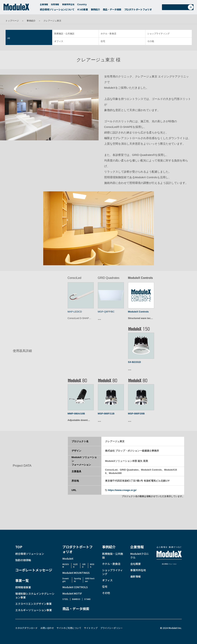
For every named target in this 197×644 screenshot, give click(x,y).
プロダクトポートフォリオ (138, 11)
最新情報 (135, 576)
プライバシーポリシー (111, 628)
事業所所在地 (68, 5)
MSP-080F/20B (136, 414)
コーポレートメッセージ (34, 570)
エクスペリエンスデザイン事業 (33, 604)
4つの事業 (82, 11)
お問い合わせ (179, 8)
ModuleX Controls (138, 312)
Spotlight (78, 580)
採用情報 (55, 5)
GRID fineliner (90, 580)
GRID (84, 566)
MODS (92, 566)
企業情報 (44, 5)
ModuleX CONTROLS (75, 587)
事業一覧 (22, 580)
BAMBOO (76, 599)
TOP (19, 547)
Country (84, 6)
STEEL (65, 599)
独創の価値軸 (23, 560)
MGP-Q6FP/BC (106, 312)
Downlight (66, 580)
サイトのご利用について (69, 628)
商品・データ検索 (112, 11)
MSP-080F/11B (106, 414)
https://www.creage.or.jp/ (122, 490)
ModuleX (68, 559)
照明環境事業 (23, 587)
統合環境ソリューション (30, 554)
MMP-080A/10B (76, 414)
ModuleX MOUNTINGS (76, 573)
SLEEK (75, 566)
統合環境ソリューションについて (57, 11)
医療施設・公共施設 (64, 34)
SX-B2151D (134, 362)
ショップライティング (158, 34)
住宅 (103, 41)
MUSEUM (66, 566)
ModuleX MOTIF (72, 593)
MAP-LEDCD (75, 312)
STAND (87, 599)
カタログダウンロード (26, 628)
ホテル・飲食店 (108, 34)
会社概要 (135, 564)
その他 (151, 41)
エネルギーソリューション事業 (34, 610)
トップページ (12, 21)
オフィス (59, 41)
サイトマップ (91, 628)
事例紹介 (95, 11)
